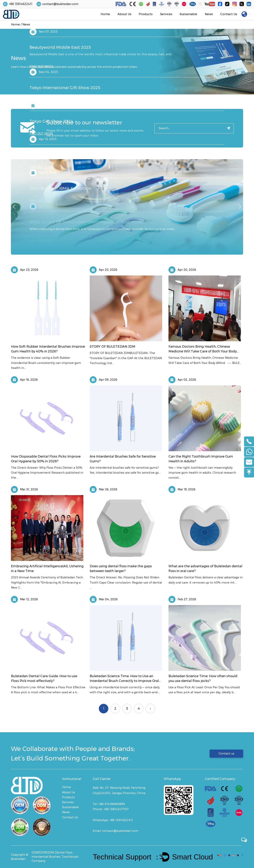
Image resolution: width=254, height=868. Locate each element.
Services (166, 14)
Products (146, 14)
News (209, 14)
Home (105, 14)
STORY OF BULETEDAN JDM (113, 347)
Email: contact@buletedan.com (115, 831)
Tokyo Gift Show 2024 (51, 121)
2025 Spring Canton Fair (54, 155)
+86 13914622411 (21, 4)
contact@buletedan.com (60, 4)
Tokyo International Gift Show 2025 (65, 88)
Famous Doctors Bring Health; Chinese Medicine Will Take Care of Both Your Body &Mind (203, 351)
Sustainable (188, 14)
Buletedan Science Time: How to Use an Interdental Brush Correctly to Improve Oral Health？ (124, 681)
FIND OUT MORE (41, 26)
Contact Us (229, 14)
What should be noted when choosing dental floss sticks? (87, 222)
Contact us (226, 753)
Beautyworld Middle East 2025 (60, 47)
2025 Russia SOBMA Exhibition (60, 188)
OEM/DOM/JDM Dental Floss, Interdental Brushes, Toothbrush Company (55, 857)
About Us (124, 14)
